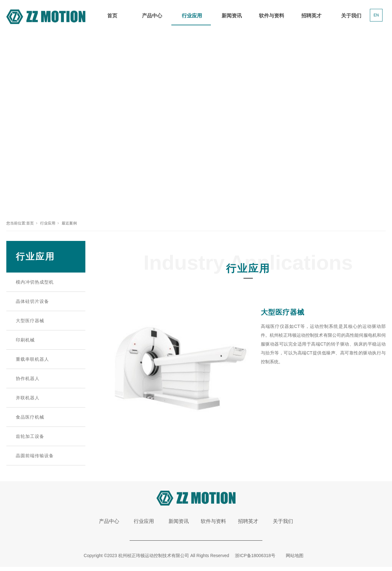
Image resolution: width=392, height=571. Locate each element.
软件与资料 (272, 16)
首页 (112, 16)
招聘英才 (311, 16)
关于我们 (351, 16)
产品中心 (152, 16)
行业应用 (192, 16)
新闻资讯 (232, 16)
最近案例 (69, 223)
